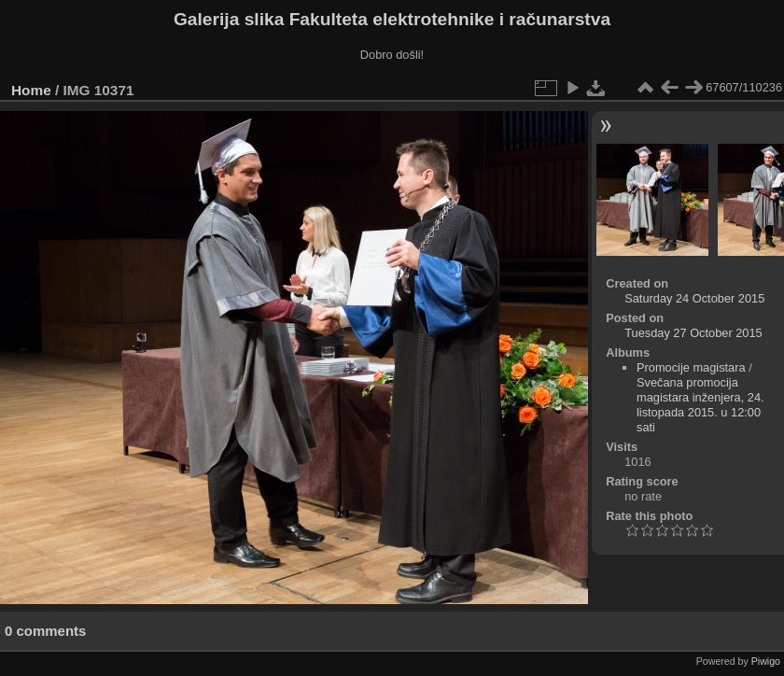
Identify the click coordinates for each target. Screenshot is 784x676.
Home (31, 90)
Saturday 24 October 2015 (694, 298)
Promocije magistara (691, 367)
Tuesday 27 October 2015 (693, 333)
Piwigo (766, 661)
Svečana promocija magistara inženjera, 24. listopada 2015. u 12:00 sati (700, 405)
